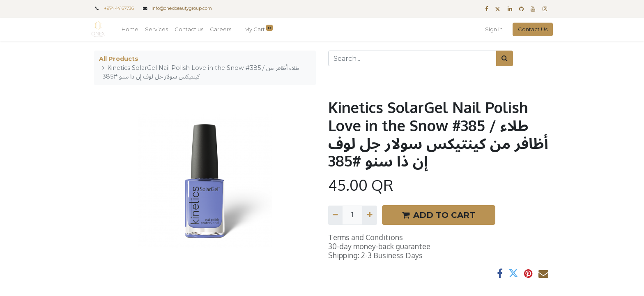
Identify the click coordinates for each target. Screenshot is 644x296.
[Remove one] (335, 215)
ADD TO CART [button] (439, 215)
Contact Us (530, 29)
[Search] (505, 58)
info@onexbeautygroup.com (182, 8)
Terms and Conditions (366, 237)
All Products (119, 59)
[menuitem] (133, 30)
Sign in (491, 29)
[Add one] (369, 215)
